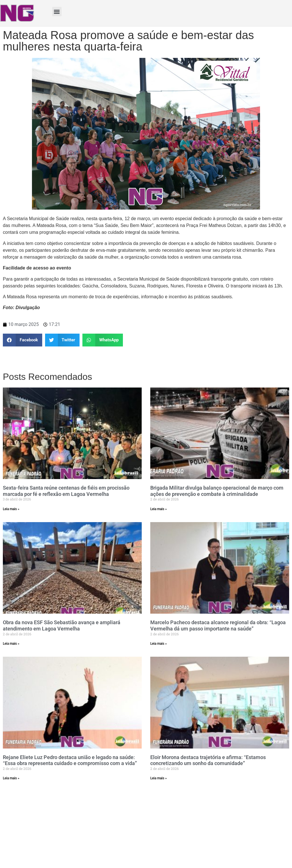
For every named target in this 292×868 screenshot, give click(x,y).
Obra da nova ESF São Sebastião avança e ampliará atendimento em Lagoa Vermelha (62, 625)
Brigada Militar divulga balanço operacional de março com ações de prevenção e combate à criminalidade (217, 491)
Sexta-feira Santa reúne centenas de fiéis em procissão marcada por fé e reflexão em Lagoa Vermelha (66, 491)
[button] (57, 12)
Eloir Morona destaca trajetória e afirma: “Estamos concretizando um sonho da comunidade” (208, 760)
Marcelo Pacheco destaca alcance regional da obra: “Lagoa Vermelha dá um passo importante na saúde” (218, 625)
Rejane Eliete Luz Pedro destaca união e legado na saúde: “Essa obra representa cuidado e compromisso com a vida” (70, 760)
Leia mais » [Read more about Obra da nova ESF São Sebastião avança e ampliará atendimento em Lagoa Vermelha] (11, 644)
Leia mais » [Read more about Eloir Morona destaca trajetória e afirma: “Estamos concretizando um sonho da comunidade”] (159, 778)
